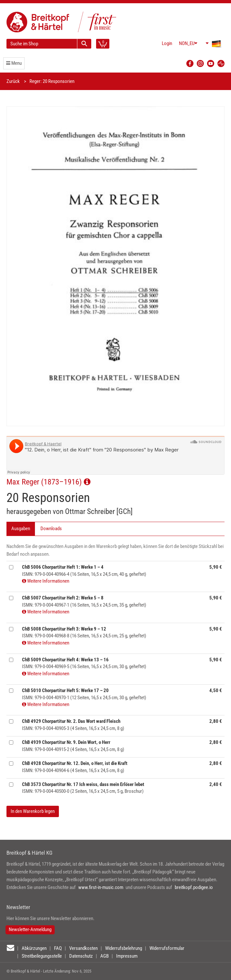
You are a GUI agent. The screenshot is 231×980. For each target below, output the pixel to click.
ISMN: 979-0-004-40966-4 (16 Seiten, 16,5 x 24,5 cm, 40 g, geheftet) (84, 574)
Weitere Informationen (46, 581)
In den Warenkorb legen (33, 811)
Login (167, 43)
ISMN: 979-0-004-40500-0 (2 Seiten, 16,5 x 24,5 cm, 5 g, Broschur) (83, 788)
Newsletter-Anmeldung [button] (30, 929)
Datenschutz (81, 956)
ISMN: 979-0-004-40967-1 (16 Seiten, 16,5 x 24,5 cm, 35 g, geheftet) (84, 605)
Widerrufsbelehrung (124, 948)
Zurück (13, 81)
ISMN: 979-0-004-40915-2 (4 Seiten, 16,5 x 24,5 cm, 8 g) (73, 746)
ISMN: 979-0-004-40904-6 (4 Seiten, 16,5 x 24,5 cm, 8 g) (75, 767)
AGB (104, 956)
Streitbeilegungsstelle (42, 956)
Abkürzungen (34, 948)
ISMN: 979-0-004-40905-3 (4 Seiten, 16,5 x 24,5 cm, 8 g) (73, 725)
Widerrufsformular (167, 948)
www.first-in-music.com (101, 887)
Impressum (127, 956)
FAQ (58, 948)
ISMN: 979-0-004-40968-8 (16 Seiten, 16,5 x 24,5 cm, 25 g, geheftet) (84, 636)
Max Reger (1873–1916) (49, 482)
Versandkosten (83, 948)
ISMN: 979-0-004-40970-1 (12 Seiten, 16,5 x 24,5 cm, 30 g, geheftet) (84, 697)
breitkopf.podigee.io (194, 887)
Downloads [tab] (51, 529)
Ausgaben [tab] (21, 529)
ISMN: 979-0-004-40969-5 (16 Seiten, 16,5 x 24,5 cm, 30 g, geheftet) (84, 667)
